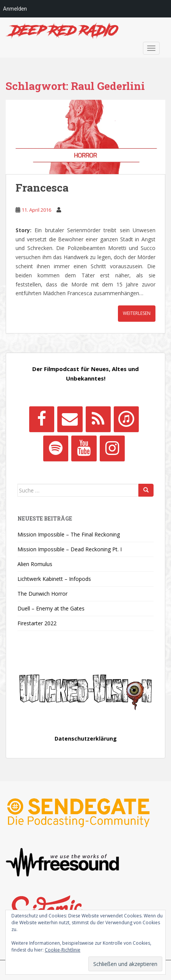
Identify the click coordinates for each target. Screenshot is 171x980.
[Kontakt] (70, 419)
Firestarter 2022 (37, 623)
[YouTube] (84, 448)
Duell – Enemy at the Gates (51, 608)
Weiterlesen (137, 313)
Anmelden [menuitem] (15, 9)
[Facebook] (42, 419)
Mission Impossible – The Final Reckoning (69, 534)
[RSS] (98, 419)
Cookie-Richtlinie (63, 950)
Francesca (42, 188)
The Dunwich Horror (42, 594)
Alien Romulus (35, 564)
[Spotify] (56, 448)
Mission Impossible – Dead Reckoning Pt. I (70, 549)
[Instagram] (112, 448)
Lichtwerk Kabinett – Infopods (54, 579)
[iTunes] (126, 419)
